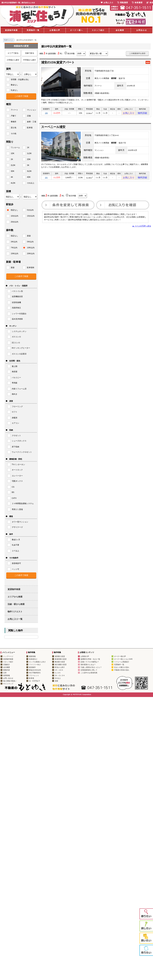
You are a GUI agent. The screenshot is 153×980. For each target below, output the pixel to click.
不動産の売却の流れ (122, 670)
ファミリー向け (35, 665)
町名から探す (60, 667)
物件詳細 (142, 114)
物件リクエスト (15, 612)
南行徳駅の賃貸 (61, 665)
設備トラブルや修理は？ (90, 662)
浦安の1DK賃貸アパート (58, 62)
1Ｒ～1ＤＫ (59, 670)
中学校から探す (30, 60)
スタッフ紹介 (98, 30)
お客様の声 (55, 30)
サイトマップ (8, 684)
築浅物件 (32, 667)
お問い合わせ (8, 678)
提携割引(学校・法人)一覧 (90, 659)
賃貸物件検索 (11, 30)
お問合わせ (142, 30)
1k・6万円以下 (35, 681)
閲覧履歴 (123, 3)
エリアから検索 (15, 597)
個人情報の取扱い (10, 681)
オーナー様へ (76, 30)
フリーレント (34, 675)
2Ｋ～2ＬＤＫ (60, 675)
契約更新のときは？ (88, 665)
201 (46, 179)
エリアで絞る (13, 53)
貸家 (56, 681)
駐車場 (31, 678)
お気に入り (129, 114)
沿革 (5, 673)
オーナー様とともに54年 (123, 659)
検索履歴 (137, 3)
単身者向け (33, 659)
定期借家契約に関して (89, 670)
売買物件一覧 (33, 30)
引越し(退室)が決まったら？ (91, 667)
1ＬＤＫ (58, 673)
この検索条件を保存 (137, 53)
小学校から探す (13, 60)
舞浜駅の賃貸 (60, 662)
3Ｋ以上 (58, 678)
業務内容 (7, 670)
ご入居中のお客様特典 (89, 673)
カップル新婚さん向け (37, 662)
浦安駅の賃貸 (60, 656)
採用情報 (7, 675)
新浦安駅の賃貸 (61, 659)
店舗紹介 (7, 665)
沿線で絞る (30, 53)
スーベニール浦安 (53, 128)
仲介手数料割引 (35, 673)
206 (46, 114)
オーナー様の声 (120, 656)
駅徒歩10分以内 (35, 670)
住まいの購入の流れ (122, 667)
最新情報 (32, 656)
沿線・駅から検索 (16, 604)
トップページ (8, 656)
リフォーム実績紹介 (122, 662)
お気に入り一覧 (15, 619)
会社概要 (120, 30)
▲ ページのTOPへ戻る (142, 228)
